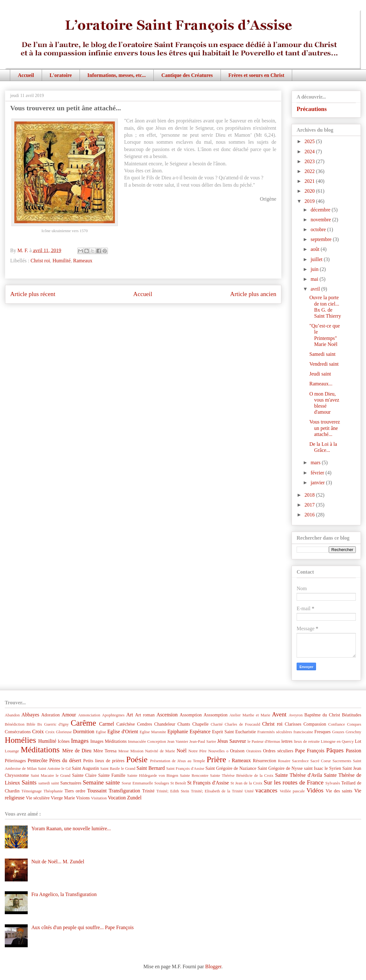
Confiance (337, 724)
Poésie (137, 759)
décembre (321, 210)
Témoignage (32, 791)
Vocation (117, 798)
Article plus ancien (253, 294)
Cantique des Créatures (187, 75)
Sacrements (342, 761)
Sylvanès (333, 783)
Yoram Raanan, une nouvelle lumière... (71, 828)
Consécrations (18, 732)
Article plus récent (33, 294)
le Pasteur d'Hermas (264, 742)
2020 (310, 191)
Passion (353, 751)
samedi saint (49, 783)
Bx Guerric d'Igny (53, 724)
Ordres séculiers (278, 751)
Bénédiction (15, 724)
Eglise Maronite (153, 732)
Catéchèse (126, 724)
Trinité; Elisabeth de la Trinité (217, 791)
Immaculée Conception (147, 742)
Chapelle (200, 724)
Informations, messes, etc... (117, 75)
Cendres (145, 724)
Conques (354, 724)
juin (315, 269)
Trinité (148, 791)
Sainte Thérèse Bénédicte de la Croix (242, 776)
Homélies (20, 740)
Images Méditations (109, 741)
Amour (69, 715)
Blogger (213, 966)
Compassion (315, 724)
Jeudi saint (320, 374)
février (318, 473)
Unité (249, 791)
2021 (310, 181)
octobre (319, 229)
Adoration (50, 715)
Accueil (26, 75)
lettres (287, 741)
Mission (137, 751)
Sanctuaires (71, 783)
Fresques (323, 732)
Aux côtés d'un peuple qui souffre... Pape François (82, 927)
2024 (310, 152)
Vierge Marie (63, 798)
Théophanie (53, 791)
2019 (310, 201)
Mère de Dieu (77, 751)
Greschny (353, 732)
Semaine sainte (101, 782)
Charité (217, 724)
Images (80, 741)
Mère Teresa (105, 751)
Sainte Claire (84, 775)
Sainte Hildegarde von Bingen (153, 776)
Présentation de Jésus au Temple (178, 761)
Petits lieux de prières (104, 761)
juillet (317, 259)
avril (316, 289)
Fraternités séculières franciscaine (285, 732)
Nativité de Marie (160, 751)
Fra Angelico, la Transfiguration (64, 894)
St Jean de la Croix (246, 783)
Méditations (40, 750)
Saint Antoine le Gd (54, 769)
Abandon (12, 715)
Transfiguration (124, 791)
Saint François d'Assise (185, 769)
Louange (12, 751)
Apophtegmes (113, 715)
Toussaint (97, 791)
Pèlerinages (15, 761)
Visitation (99, 798)
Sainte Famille (112, 775)
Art (130, 715)
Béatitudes (352, 715)
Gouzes (338, 732)
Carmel (106, 724)
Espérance (200, 732)
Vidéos (315, 790)
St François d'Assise (208, 783)
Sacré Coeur (321, 761)
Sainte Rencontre (194, 776)
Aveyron (296, 715)
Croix (38, 732)
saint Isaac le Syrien (323, 768)
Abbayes (30, 715)
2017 (310, 505)
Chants (184, 724)
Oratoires (254, 751)
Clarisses (293, 724)
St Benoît (178, 783)
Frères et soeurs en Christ (257, 75)
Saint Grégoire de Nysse (280, 768)
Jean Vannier (178, 742)
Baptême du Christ (322, 715)
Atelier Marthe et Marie (250, 715)
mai (315, 279)
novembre (321, 220)
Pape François (310, 751)
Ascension (167, 715)
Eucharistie (246, 732)
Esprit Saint (223, 732)
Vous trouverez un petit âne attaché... (325, 428)
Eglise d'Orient (123, 732)
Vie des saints (339, 791)
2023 (310, 161)
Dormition (84, 732)
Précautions (312, 109)
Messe (124, 751)
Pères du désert (65, 760)
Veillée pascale (292, 791)
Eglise (101, 732)
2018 (310, 495)
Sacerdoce (300, 761)
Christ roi (40, 261)
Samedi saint (322, 354)
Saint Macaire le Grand (50, 776)
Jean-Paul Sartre (203, 742)
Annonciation (89, 715)
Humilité (62, 261)
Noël (182, 751)
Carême (83, 723)
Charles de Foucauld (242, 724)
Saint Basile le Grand (118, 769)
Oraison (237, 751)
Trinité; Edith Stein (173, 791)
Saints (29, 782)
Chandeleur (165, 724)
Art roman (145, 715)
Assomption (191, 715)
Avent (279, 714)
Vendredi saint (324, 364)
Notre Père (197, 751)
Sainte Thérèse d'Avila (298, 775)
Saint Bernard (151, 768)
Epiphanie (178, 732)
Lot (358, 741)
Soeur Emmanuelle (137, 783)
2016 (310, 515)
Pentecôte (38, 760)
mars (316, 462)
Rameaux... (321, 384)
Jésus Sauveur (232, 741)
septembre (322, 239)
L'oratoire (61, 75)
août (316, 249)
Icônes (64, 741)
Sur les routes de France (294, 782)
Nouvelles (216, 751)
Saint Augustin (85, 768)
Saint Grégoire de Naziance (231, 768)
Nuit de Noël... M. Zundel (58, 862)
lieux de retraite (307, 742)
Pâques (335, 750)
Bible (31, 724)
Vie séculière (38, 798)
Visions (83, 798)
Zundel (134, 798)
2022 (310, 171)
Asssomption (216, 715)
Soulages (162, 783)
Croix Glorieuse (58, 732)
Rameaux (83, 261)
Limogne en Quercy (337, 742)
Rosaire (284, 761)
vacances (266, 790)
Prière (216, 759)
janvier (318, 483)
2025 (310, 141)
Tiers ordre (75, 791)
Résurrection (264, 761)
